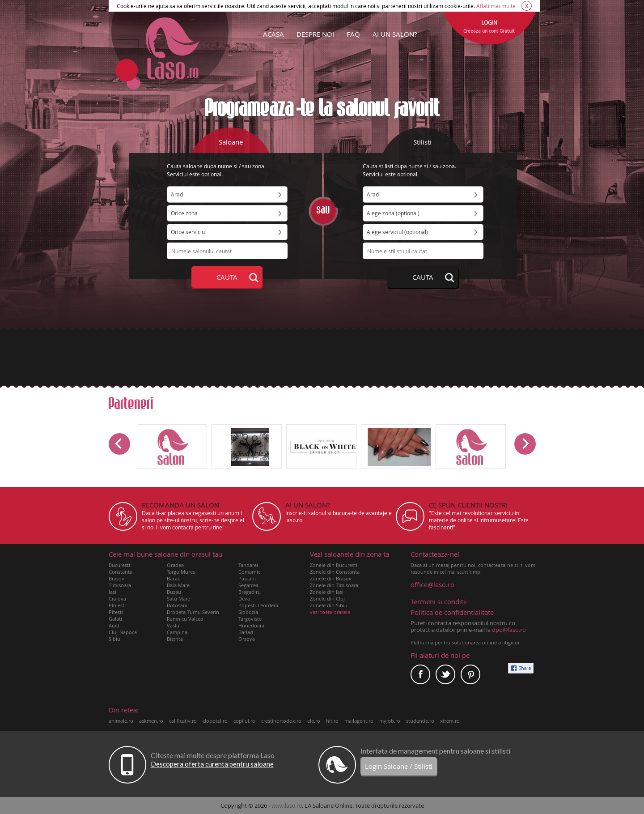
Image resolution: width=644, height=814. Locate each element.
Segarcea (248, 585)
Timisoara (120, 585)
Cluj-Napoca (123, 632)
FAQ (353, 34)
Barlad (246, 632)
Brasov (117, 578)
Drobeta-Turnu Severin (193, 612)
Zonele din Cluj (327, 599)
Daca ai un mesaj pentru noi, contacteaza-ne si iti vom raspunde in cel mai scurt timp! (473, 563)
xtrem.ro (450, 721)
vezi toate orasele (330, 612)
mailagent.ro (359, 721)
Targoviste (250, 619)
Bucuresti (119, 565)
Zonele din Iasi (327, 592)
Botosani (177, 605)
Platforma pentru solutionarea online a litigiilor (465, 642)
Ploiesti (117, 605)
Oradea (175, 565)
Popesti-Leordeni (258, 605)
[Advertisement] (322, 357)
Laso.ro (173, 48)
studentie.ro (420, 721)
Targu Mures (181, 572)
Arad (114, 625)
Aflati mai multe (496, 6)
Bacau (174, 578)
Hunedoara (251, 625)
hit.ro (332, 721)
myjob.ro (390, 721)
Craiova (117, 599)
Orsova (247, 639)
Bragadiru (250, 592)
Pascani (247, 578)
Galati (115, 619)
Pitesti (116, 612)
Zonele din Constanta (335, 572)
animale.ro (121, 721)
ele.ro (314, 721)
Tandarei (248, 565)
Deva (244, 599)
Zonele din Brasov (331, 578)
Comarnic (249, 572)
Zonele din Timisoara (334, 585)
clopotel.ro (215, 721)
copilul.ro (244, 721)
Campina (177, 632)
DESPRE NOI (315, 34)
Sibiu (114, 639)
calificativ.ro (183, 721)
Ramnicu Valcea (185, 619)
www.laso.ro (287, 805)
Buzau (174, 592)
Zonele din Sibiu (329, 605)
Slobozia (248, 612)
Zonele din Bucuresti (334, 565)
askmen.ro (151, 721)
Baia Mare (178, 585)
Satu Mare (178, 599)
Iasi (112, 592)
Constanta (121, 572)
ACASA (273, 34)
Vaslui (174, 625)
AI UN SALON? (395, 34)
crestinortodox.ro (281, 721)
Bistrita (175, 639)
